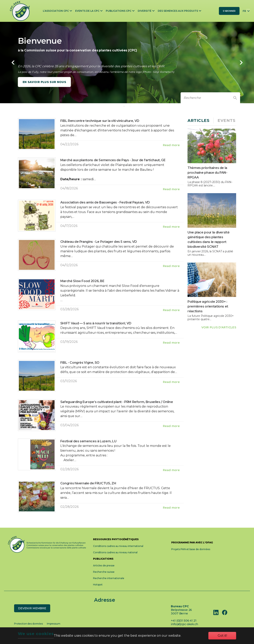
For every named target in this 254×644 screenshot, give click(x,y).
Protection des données (28, 624)
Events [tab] (226, 121)
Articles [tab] (198, 121)
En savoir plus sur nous (44, 82)
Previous (13, 63)
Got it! (222, 636)
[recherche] (205, 98)
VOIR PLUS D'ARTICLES (219, 327)
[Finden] (235, 98)
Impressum (54, 624)
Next (241, 63)
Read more (171, 145)
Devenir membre (32, 608)
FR (244, 11)
